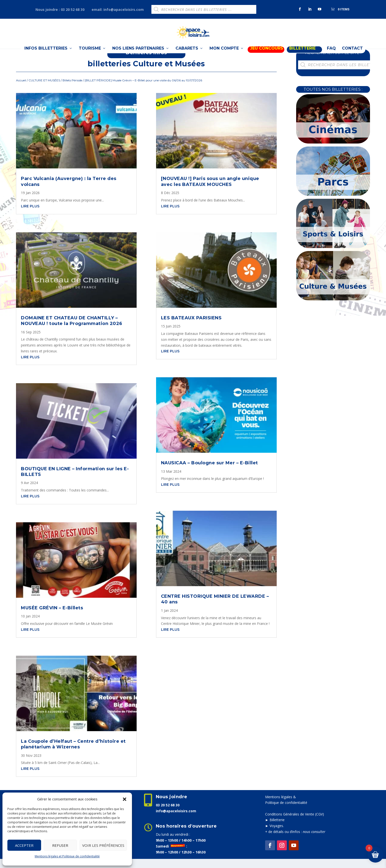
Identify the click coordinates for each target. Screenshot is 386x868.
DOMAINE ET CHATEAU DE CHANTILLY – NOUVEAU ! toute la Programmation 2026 (72, 330)
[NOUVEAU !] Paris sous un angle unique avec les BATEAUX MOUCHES (210, 190)
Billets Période (72, 89)
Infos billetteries (46, 58)
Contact (352, 58)
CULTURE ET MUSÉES (44, 89)
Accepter (24, 845)
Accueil (21, 89)
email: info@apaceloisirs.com (118, 9)
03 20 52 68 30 (168, 814)
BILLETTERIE (302, 58)
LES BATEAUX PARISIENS (191, 327)
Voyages (276, 835)
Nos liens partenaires (138, 58)
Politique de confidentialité (286, 812)
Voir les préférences (103, 845)
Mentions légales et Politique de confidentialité (67, 856)
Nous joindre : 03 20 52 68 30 (60, 9)
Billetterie (277, 829)
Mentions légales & (281, 806)
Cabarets (187, 58)
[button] (125, 799)
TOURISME (90, 58)
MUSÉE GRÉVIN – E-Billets (52, 617)
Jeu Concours (267, 58)
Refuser (60, 845)
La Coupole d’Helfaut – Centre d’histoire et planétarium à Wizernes (73, 753)
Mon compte (224, 58)
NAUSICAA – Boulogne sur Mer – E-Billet (209, 472)
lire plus (30, 215)
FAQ (331, 58)
